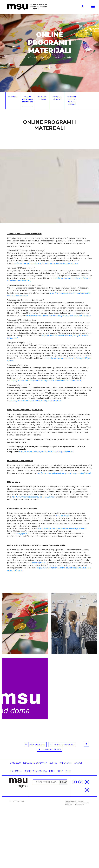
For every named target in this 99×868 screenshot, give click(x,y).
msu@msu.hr (79, 805)
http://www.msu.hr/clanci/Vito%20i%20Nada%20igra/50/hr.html (46, 452)
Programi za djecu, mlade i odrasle (72, 100)
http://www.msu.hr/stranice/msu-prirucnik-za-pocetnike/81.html (64, 473)
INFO (68, 771)
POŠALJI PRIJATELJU (35, 745)
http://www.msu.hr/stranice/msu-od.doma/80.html (33, 497)
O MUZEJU (15, 763)
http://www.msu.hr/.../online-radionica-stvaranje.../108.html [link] (63, 528)
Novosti (78, 763)
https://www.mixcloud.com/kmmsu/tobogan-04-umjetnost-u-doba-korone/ (58, 316)
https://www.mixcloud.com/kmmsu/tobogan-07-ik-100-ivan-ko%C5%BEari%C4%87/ (47, 381)
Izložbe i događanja (35, 763)
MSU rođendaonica (35, 771)
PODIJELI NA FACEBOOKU (61, 745)
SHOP (60, 771)
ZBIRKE (53, 763)
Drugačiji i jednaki (42, 98)
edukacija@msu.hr (22, 534)
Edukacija (42, 57)
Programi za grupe (57, 98)
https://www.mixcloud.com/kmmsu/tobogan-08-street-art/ (36, 401)
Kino (52, 771)
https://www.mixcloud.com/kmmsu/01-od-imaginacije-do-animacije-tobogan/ (45, 263)
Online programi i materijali (28, 99)
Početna (31, 57)
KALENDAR (65, 763)
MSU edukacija (62, 516)
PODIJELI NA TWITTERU (49, 749)
